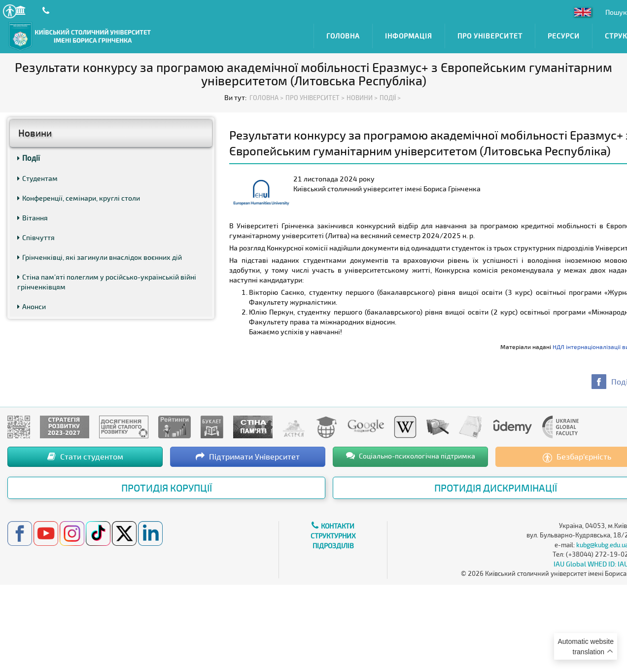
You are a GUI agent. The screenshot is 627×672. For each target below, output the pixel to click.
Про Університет (490, 36)
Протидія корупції (167, 488)
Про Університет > (315, 98)
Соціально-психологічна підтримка (411, 456)
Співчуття (36, 237)
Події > (390, 98)
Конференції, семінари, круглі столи (79, 198)
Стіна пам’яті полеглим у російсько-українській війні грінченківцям (107, 282)
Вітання (33, 218)
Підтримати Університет (248, 456)
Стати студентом (85, 456)
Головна (343, 36)
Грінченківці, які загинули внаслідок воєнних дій (100, 257)
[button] (10, 11)
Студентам (37, 178)
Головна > (266, 98)
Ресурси (564, 36)
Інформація (409, 36)
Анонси (32, 306)
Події (29, 158)
